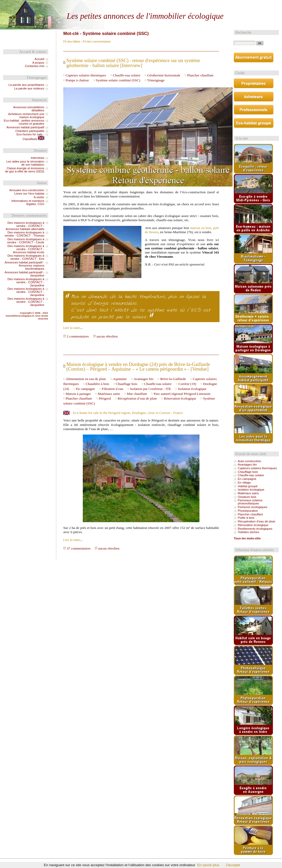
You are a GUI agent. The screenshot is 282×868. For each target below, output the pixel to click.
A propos (38, 63)
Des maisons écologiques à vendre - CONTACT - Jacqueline (26, 282)
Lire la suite (72, 328)
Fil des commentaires (97, 41)
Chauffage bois (127, 384)
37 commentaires (79, 548)
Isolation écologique (192, 389)
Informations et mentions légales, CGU (28, 202)
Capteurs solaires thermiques (86, 75)
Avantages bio (143, 379)
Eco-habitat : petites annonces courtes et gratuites (24, 122)
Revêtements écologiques (255, 529)
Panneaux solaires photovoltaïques (250, 502)
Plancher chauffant (200, 75)
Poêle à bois (246, 518)
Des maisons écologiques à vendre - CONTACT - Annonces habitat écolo (26, 249)
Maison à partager (78, 394)
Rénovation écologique (180, 398)
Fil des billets (72, 41)
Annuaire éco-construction (27, 190)
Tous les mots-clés (247, 538)
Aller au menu (152, 4)
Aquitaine (120, 379)
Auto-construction (249, 461)
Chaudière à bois (97, 384)
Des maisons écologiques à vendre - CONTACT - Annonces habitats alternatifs (25, 226)
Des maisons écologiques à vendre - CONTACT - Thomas (24, 234)
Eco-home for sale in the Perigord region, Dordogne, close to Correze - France (128, 413)
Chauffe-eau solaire (127, 75)
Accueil (39, 59)
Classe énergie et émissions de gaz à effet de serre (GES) (25, 170)
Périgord (105, 398)
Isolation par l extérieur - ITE (151, 389)
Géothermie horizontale (164, 75)
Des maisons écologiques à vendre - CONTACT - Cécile (26, 241)
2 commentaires (78, 336)
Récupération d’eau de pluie (137, 398)
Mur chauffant (137, 394)
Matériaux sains (109, 394)
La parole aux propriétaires (26, 85)
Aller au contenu (130, 4)
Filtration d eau (112, 389)
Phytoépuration (248, 511)
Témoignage (156, 80)
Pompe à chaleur (77, 80)
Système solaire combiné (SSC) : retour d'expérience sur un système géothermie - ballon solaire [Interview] (133, 63)
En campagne (86, 389)
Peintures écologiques (253, 507)
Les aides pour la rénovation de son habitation (25, 163)
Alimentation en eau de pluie (86, 379)
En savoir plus (208, 865)
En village (244, 483)
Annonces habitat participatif (25, 127)
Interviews (37, 158)
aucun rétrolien (107, 336)
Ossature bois (247, 497)
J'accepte (233, 865)
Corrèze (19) (187, 384)
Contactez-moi (34, 66)
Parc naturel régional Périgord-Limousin (182, 394)
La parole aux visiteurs (29, 88)
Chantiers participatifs (30, 131)
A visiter (39, 197)
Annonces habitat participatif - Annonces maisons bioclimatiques (24, 266)
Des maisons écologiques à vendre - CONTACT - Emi (26, 257)
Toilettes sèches (248, 532)
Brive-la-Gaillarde (173, 379)
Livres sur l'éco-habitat (29, 194)
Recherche (243, 32)
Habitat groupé (248, 486)
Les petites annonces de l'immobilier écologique (145, 16)
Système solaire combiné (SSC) (118, 80)
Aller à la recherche (176, 4)
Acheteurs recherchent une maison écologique (26, 116)
